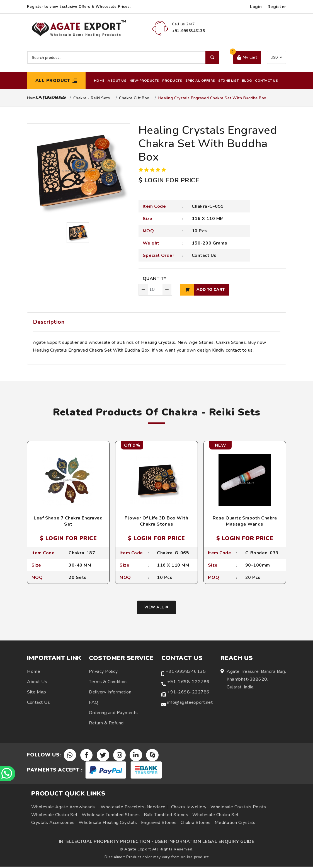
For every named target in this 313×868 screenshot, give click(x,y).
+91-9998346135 (186, 672)
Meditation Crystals (235, 824)
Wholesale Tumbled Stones (111, 816)
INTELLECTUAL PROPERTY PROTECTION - (106, 843)
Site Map (37, 693)
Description (49, 322)
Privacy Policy (103, 672)
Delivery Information (110, 693)
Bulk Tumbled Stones (166, 816)
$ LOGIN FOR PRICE (169, 180)
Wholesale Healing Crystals (108, 824)
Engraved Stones (159, 824)
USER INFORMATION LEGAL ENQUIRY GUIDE (204, 843)
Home (99, 81)
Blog (247, 81)
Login (256, 7)
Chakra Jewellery (189, 808)
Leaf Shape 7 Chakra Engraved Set (68, 521)
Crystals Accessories (53, 824)
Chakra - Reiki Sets (92, 98)
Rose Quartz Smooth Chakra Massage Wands (245, 521)
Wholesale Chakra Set (54, 816)
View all (156, 608)
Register (277, 7)
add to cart (202, 290)
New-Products (144, 81)
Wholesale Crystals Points (238, 808)
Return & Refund (106, 724)
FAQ (94, 703)
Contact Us (266, 81)
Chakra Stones (196, 824)
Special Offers (200, 81)
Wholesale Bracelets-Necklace (133, 808)
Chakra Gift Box (134, 98)
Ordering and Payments (113, 714)
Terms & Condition (108, 683)
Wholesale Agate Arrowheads (63, 808)
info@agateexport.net (190, 703)
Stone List (228, 81)
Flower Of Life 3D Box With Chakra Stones (156, 521)
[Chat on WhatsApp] (8, 773)
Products (172, 81)
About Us (117, 81)
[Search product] (123, 57)
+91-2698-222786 (188, 683)
